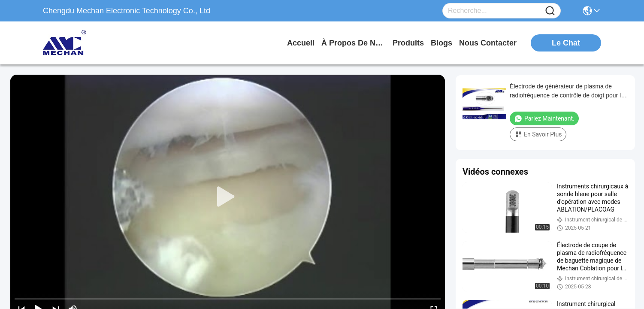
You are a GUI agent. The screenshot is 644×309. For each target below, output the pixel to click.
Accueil (301, 43)
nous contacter (488, 43)
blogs (441, 43)
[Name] (550, 11)
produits (408, 43)
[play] (228, 197)
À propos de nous (354, 43)
